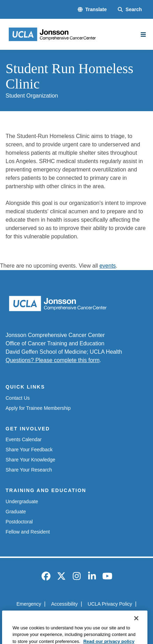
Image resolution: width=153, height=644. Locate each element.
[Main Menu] (143, 34)
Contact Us (18, 398)
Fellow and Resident (28, 532)
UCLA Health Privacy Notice (66, 616)
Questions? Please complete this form (52, 360)
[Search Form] (130, 10)
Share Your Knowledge (30, 460)
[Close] (136, 628)
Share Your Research (29, 470)
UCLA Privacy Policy (110, 604)
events (108, 266)
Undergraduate (22, 501)
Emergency (29, 604)
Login (112, 616)
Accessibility (64, 604)
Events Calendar (24, 439)
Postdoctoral (19, 522)
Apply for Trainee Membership (38, 408)
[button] (92, 10)
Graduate (16, 512)
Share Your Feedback (29, 450)
